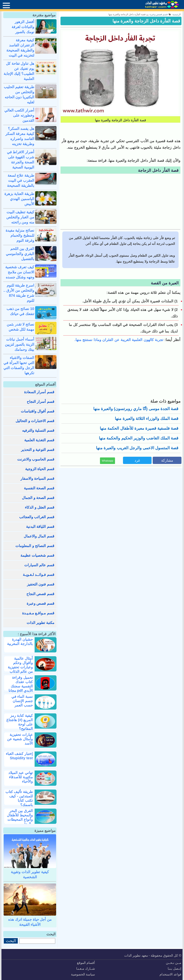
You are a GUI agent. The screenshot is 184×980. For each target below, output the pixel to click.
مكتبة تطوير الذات (40, 623)
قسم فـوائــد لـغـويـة (39, 575)
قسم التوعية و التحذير (38, 450)
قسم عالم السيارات (39, 565)
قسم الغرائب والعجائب (37, 517)
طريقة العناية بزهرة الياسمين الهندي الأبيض (19, 199)
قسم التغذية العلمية (39, 440)
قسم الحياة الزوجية (40, 469)
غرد (137, 460)
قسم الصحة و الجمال (38, 498)
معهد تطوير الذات (136, 956)
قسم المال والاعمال (39, 536)
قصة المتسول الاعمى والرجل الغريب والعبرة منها (137, 448)
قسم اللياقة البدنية (40, 527)
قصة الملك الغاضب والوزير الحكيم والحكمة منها (139, 438)
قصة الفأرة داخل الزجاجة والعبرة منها (146, 21)
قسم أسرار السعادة (39, 392)
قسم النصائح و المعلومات (35, 546)
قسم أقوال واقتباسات (38, 411)
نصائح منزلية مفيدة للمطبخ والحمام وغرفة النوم (20, 235)
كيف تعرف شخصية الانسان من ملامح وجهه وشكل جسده (20, 272)
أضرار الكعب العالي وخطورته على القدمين (19, 115)
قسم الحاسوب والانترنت (36, 459)
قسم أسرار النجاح (41, 402)
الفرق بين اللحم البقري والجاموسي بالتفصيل (20, 254)
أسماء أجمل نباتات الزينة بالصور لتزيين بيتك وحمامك (20, 344)
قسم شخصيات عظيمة (37, 555)
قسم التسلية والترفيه (38, 430)
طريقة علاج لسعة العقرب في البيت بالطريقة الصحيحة (21, 180)
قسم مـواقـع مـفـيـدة (38, 613)
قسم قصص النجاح (40, 594)
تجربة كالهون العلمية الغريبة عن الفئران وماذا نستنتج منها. (119, 340)
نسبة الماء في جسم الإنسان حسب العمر (22, 701)
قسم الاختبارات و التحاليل (35, 421)
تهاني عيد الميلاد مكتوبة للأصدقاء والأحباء (21, 777)
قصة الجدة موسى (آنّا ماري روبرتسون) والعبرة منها (136, 409)
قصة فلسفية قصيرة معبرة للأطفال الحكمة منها (139, 428)
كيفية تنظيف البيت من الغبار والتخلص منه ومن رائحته (20, 217)
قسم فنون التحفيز (41, 584)
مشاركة (167, 460)
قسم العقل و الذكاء (40, 507)
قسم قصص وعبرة (40, 603)
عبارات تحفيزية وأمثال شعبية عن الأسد (20, 739)
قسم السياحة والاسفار (37, 478)
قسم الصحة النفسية (39, 488)
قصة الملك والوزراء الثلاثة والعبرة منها (147, 419)
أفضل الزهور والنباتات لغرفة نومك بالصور (23, 27)
